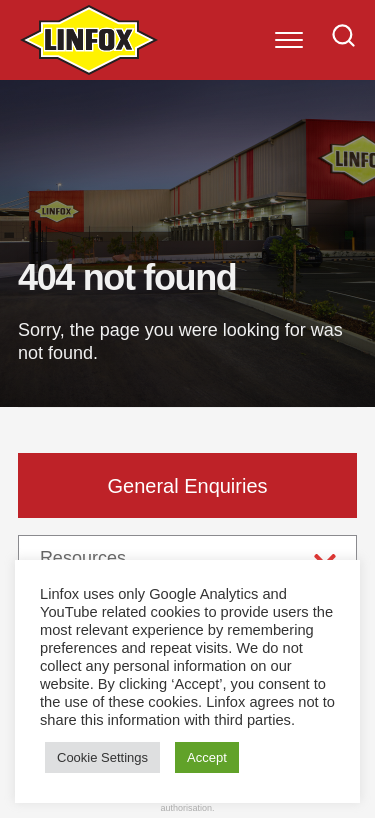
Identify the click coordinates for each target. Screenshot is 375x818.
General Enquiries (187, 486)
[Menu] (289, 40)
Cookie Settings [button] (102, 757)
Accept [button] (207, 757)
